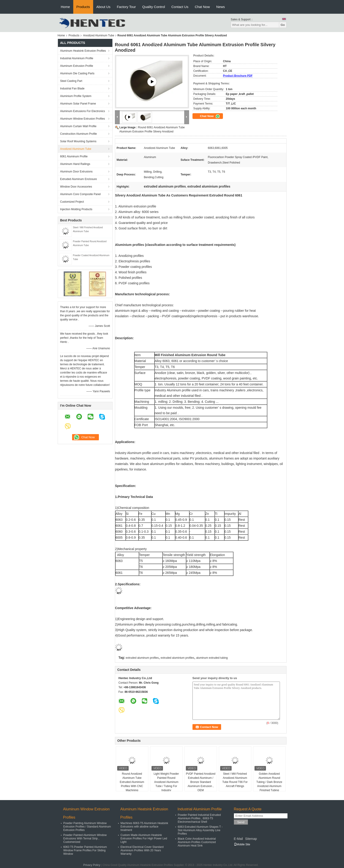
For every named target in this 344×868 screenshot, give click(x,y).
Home (65, 7)
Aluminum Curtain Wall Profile (78, 126)
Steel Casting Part (71, 81)
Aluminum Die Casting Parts (77, 73)
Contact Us (180, 7)
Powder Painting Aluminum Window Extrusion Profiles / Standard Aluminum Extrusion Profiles (87, 827)
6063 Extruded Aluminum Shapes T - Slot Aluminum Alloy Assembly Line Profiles (200, 830)
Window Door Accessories (76, 187)
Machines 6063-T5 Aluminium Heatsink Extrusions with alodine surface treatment (144, 827)
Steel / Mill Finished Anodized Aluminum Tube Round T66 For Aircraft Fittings (235, 780)
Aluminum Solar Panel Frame (78, 104)
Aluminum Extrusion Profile (77, 66)
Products (83, 7)
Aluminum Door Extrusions (76, 172)
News (221, 7)
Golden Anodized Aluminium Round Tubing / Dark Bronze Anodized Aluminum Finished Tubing (269, 782)
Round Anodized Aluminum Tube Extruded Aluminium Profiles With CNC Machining (132, 782)
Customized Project (72, 202)
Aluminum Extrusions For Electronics (83, 111)
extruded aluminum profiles (142, 658)
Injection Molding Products (76, 209)
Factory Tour (126, 7)
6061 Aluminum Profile (74, 156)
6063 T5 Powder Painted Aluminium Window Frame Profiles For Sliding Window (85, 850)
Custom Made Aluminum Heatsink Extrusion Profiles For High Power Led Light (144, 838)
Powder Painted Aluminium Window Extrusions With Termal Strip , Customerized (85, 838)
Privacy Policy (92, 865)
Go (283, 25)
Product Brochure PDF (238, 76)
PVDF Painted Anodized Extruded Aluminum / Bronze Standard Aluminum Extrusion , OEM (201, 782)
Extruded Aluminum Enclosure (79, 179)
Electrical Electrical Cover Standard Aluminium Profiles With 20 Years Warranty (142, 850)
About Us (103, 7)
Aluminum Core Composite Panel (80, 194)
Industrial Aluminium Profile (77, 58)
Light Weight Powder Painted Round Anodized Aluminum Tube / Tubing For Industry (166, 782)
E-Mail (238, 839)
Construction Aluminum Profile (79, 134)
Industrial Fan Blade (72, 89)
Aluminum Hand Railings (75, 164)
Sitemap (251, 839)
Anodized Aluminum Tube (99, 35)
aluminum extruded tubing (212, 658)
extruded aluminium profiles (177, 658)
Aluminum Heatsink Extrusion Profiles (83, 51)
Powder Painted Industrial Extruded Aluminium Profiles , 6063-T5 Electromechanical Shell (199, 818)
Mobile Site (242, 844)
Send (241, 822)
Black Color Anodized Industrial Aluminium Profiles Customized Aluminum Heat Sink (197, 842)
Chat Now (202, 7)
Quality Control (154, 7)
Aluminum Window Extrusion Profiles (83, 119)
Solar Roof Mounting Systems (78, 141)
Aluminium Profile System (76, 96)
